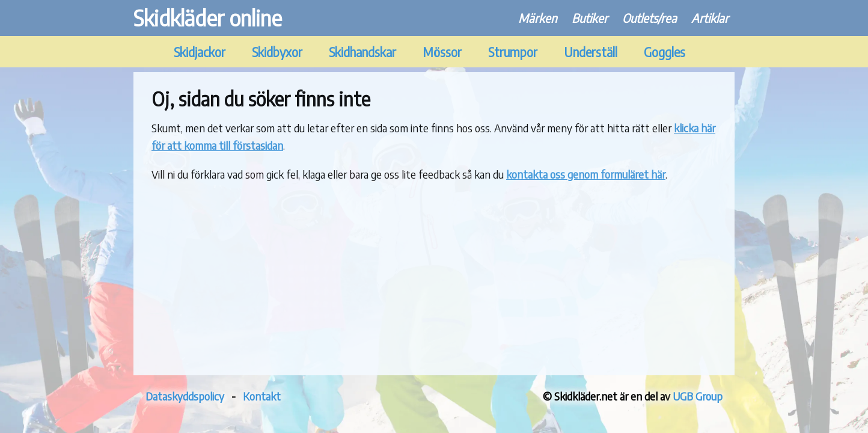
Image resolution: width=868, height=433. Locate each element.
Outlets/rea (649, 18)
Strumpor (513, 52)
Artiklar (710, 18)
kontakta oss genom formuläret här (586, 174)
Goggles (665, 52)
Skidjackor (200, 52)
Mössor (442, 52)
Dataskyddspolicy (185, 396)
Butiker (590, 18)
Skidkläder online (208, 18)
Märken (538, 18)
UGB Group (698, 396)
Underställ (591, 52)
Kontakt (262, 396)
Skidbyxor (277, 52)
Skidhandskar (362, 52)
